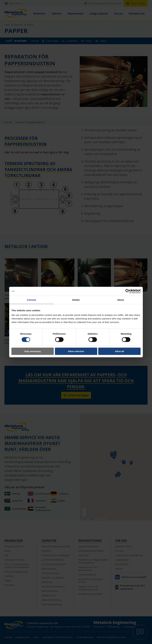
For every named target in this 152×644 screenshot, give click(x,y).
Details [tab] (76, 300)
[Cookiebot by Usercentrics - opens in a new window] (128, 291)
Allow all (119, 351)
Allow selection (76, 351)
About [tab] (121, 300)
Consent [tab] (32, 300)
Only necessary (33, 351)
